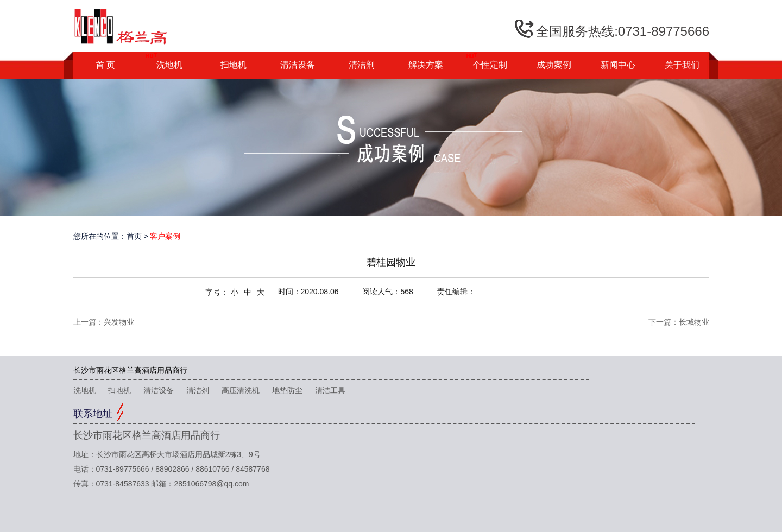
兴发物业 (119, 322)
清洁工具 (330, 390)
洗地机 (169, 65)
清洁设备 (298, 65)
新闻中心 (618, 65)
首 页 (105, 65)
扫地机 (234, 65)
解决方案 (426, 65)
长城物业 (694, 322)
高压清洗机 (241, 390)
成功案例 (554, 65)
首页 (134, 236)
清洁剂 (362, 65)
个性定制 (490, 65)
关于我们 (682, 65)
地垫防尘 (287, 390)
